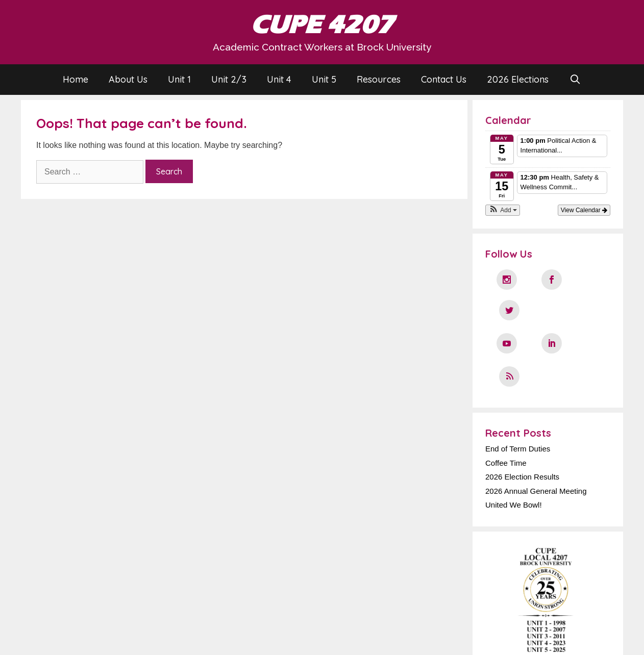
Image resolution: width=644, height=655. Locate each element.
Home (76, 79)
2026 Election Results (522, 413)
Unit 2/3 (229, 79)
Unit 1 (179, 79)
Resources (379, 79)
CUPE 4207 (322, 25)
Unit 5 (324, 79)
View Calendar (584, 210)
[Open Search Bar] (575, 80)
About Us (128, 79)
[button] (503, 210)
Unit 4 (279, 79)
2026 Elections (518, 79)
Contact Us (444, 79)
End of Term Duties (518, 385)
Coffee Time (506, 399)
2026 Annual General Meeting (536, 427)
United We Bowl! (514, 441)
